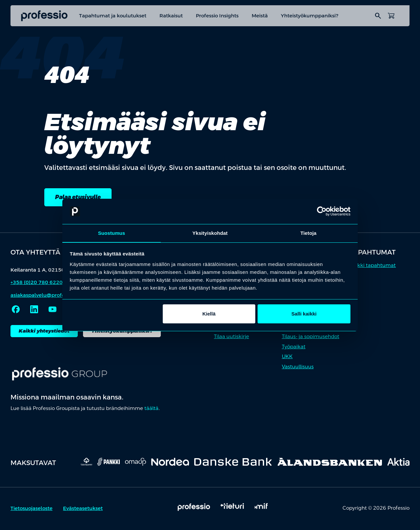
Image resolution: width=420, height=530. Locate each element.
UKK (287, 358)
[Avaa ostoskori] (391, 16)
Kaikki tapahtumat (373, 266)
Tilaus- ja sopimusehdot (311, 338)
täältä (151, 409)
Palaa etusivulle (82, 198)
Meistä (260, 16)
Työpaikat (294, 348)
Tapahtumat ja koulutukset (113, 16)
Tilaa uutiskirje (231, 338)
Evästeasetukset (83, 510)
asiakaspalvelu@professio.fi (44, 296)
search (378, 16)
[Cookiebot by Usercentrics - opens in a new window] (322, 211)
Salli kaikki (304, 314)
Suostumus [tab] (112, 233)
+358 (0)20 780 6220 (37, 284)
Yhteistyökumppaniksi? (310, 16)
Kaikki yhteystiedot (44, 332)
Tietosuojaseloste (31, 510)
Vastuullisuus (298, 368)
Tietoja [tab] (309, 233)
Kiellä (209, 314)
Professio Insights (217, 16)
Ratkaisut (171, 16)
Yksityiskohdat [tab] (210, 233)
